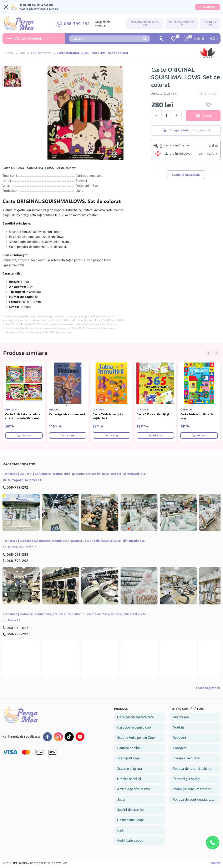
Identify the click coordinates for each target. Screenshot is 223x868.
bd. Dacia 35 (210, 24)
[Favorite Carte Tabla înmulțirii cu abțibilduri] (126, 366)
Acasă (10, 53)
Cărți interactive (42, 53)
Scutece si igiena (130, 769)
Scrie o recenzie (186, 175)
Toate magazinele (208, 688)
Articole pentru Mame (134, 789)
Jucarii (122, 799)
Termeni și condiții (187, 779)
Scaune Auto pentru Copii (136, 738)
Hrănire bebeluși (129, 779)
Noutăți (178, 727)
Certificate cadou (130, 840)
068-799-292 (15, 487)
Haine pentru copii (131, 820)
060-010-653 (15, 628)
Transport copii (129, 758)
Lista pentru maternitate (135, 717)
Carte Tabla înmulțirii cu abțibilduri (109, 416)
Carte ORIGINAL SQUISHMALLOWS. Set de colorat (93, 53)
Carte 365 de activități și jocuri (153, 416)
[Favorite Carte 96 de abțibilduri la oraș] (214, 366)
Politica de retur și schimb (192, 769)
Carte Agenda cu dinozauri (67, 414)
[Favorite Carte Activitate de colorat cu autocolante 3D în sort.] (39, 366)
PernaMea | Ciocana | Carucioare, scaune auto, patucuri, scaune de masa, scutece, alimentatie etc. (74, 541)
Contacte (180, 748)
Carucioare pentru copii (135, 727)
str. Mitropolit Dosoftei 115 (145, 24)
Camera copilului (130, 748)
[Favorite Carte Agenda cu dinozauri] (82, 366)
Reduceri (179, 738)
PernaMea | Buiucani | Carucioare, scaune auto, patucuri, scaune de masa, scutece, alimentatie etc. (74, 474)
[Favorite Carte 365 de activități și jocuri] (170, 366)
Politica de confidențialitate (194, 799)
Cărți (23, 53)
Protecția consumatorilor (192, 789)
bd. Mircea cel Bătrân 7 (182, 24)
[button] (208, 353)
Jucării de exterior (131, 810)
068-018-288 (15, 554)
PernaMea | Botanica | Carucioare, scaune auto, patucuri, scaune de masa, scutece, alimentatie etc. (74, 614)
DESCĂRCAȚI (207, 7)
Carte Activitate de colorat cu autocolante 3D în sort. (24, 416)
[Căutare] (145, 38)
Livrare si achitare (186, 758)
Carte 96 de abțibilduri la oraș (197, 416)
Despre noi (181, 717)
